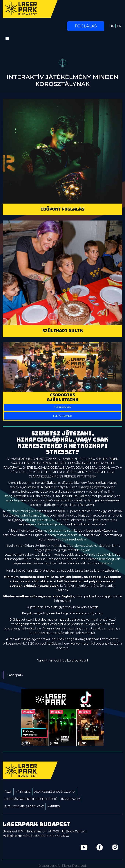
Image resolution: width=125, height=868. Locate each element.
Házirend (23, 792)
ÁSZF (8, 792)
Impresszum (71, 799)
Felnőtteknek (63, 416)
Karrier (54, 806)
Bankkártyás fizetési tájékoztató (31, 799)
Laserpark (15, 675)
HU (112, 26)
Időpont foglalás (63, 209)
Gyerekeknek (63, 407)
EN (119, 26)
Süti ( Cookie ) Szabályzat (24, 806)
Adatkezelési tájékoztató (55, 792)
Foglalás (86, 26)
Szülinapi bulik (63, 331)
